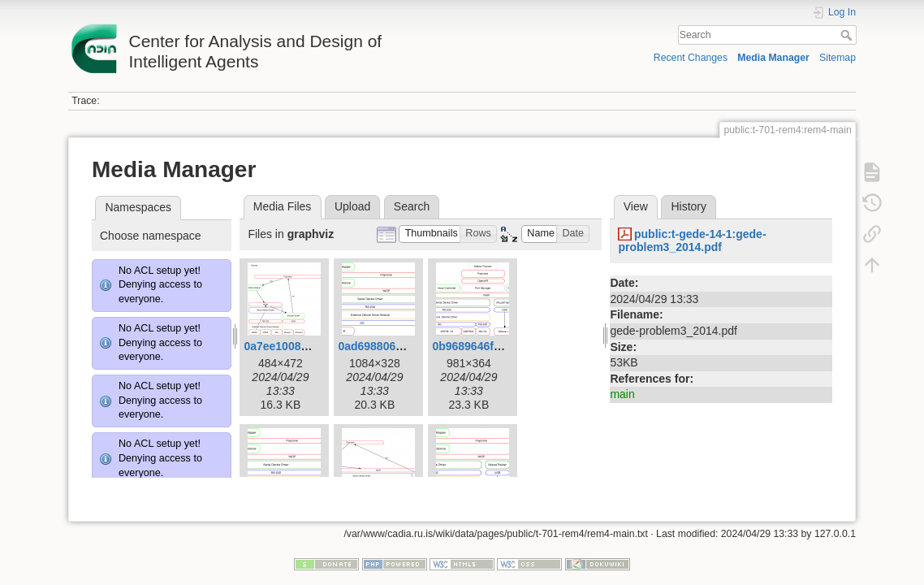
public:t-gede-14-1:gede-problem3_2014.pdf (692, 241)
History (689, 206)
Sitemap (838, 58)
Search (848, 35)
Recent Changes (691, 58)
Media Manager (773, 58)
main (622, 394)
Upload (352, 206)
